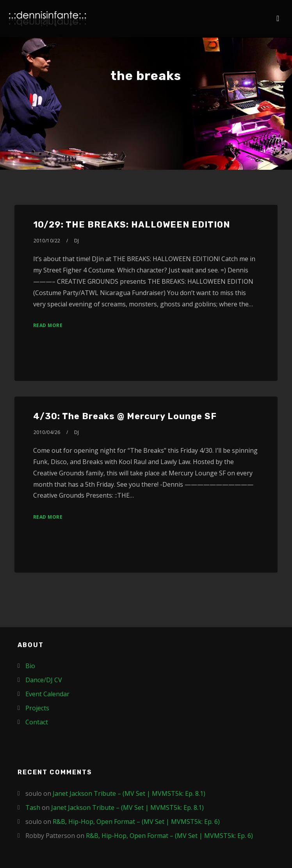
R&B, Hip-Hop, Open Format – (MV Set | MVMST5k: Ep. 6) (136, 822)
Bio (30, 666)
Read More (48, 325)
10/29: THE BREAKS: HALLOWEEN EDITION (132, 225)
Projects (37, 708)
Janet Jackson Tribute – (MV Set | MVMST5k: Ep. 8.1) (129, 793)
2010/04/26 (47, 432)
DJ (77, 241)
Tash (33, 808)
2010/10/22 (47, 241)
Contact (37, 722)
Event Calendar (47, 694)
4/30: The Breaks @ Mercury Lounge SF (125, 416)
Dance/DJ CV (44, 680)
